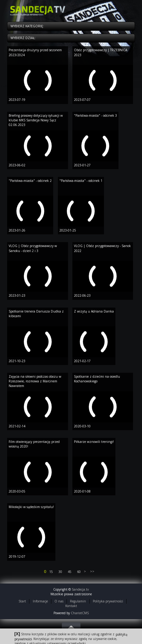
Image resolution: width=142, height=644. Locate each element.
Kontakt (71, 606)
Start (22, 601)
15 (51, 572)
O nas (59, 601)
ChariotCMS (80, 613)
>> (92, 571)
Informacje (40, 601)
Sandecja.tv (80, 589)
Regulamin (78, 601)
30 (60, 572)
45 (70, 572)
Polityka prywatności (108, 601)
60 (79, 572)
